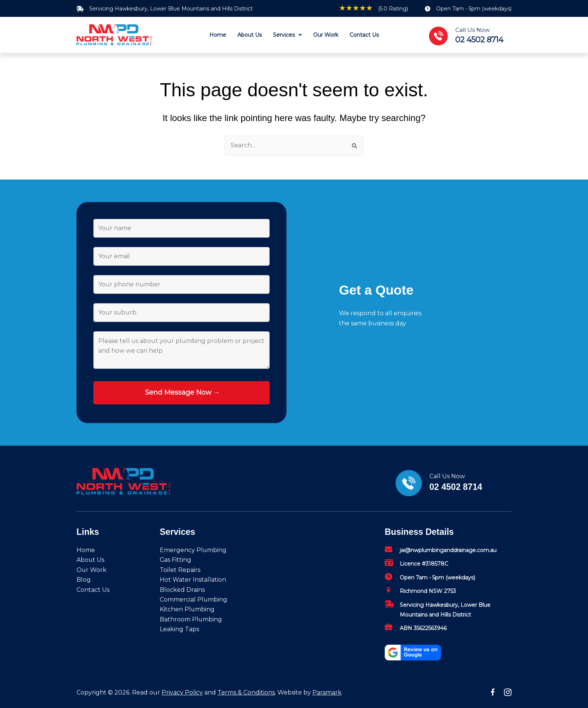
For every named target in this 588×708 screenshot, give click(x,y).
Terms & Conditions (246, 692)
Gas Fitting (176, 560)
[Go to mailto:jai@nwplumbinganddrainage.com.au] (448, 552)
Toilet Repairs (180, 570)
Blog (84, 580)
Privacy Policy (182, 692)
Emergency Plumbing (193, 550)
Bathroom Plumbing (191, 619)
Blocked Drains (182, 590)
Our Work (92, 570)
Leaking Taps (179, 629)
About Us (91, 560)
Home (86, 550)
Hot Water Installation (193, 580)
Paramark (327, 692)
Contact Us (93, 590)
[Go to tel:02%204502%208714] (474, 35)
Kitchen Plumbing (187, 609)
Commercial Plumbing (194, 599)
